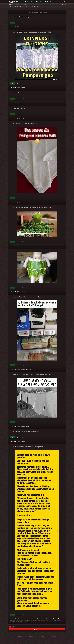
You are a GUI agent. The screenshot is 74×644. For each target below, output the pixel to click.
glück (23, 619)
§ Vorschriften (25, 4)
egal (30, 369)
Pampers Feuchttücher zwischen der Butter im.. (29, 297)
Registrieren (18, 4)
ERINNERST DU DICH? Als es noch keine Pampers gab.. (32, 32)
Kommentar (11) (14, 619)
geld (62, 619)
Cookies (31, 641)
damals (28, 426)
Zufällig (39, 2)
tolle (45, 619)
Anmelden (11, 4)
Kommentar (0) (14, 27)
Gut (12, 23)
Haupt (21, 2)
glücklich (54, 619)
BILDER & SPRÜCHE (19, 7)
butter (27, 369)
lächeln (15, 620)
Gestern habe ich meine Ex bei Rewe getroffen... (29, 447)
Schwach (18, 23)
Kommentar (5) (14, 369)
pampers (23, 27)
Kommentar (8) (14, 426)
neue (11, 620)
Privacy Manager (41, 641)
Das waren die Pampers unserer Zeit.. (25, 123)
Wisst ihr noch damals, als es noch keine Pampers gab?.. (32, 374)
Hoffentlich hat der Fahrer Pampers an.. (26, 431)
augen (31, 619)
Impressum (35, 641)
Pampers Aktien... (19, 108)
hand (48, 619)
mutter (42, 619)
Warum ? (16, 93)
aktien (27, 118)
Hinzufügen (49, 2)
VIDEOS (27, 7)
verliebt (59, 619)
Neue (33, 2)
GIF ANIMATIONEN (35, 7)
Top (27, 2)
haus (38, 619)
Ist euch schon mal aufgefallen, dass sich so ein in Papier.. (33, 207)
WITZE (11, 7)
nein (51, 619)
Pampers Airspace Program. (22, 17)
